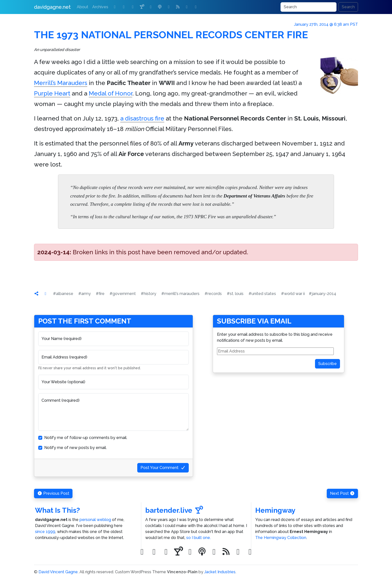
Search (348, 7)
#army (84, 294)
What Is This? (57, 510)
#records (213, 294)
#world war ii (293, 294)
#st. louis (235, 294)
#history (148, 294)
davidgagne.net (52, 7)
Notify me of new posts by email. (75, 448)
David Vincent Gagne (58, 572)
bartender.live (174, 510)
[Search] (308, 7)
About (82, 7)
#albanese (63, 294)
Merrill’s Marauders (61, 83)
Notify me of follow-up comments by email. (86, 438)
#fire (100, 294)
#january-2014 (322, 294)
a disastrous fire (142, 118)
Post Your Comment (163, 468)
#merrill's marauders (180, 294)
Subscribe (327, 364)
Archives (100, 7)
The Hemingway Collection (281, 538)
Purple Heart (52, 93)
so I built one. (198, 538)
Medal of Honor (110, 93)
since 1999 (45, 532)
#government (123, 294)
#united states (262, 294)
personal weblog (95, 520)
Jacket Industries (220, 572)
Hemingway (275, 510)
